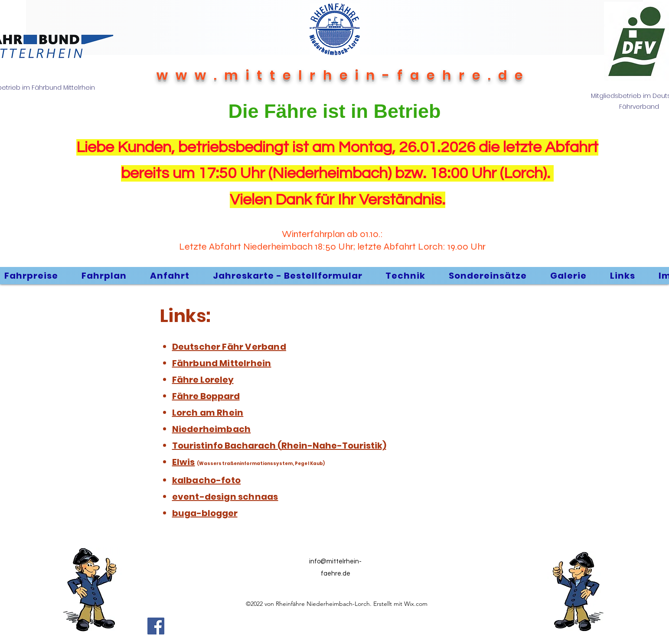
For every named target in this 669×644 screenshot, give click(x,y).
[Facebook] (156, 626)
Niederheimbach (212, 429)
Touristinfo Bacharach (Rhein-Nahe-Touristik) (279, 446)
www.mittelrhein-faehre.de (343, 75)
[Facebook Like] (292, 626)
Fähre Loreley (203, 380)
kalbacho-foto (207, 480)
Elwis (184, 462)
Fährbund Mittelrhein (222, 363)
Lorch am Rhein (208, 413)
